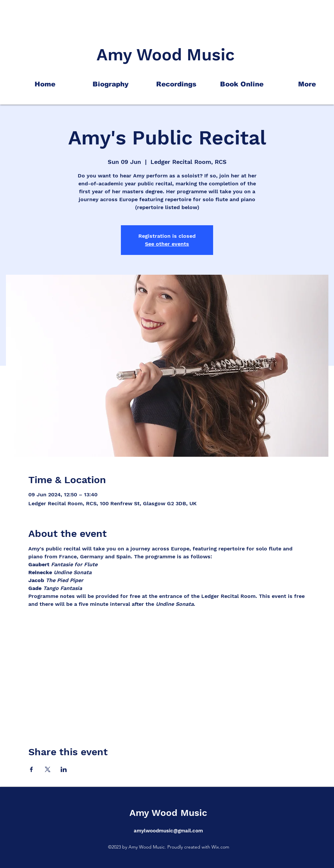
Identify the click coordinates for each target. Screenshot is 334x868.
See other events (167, 244)
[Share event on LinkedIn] (64, 769)
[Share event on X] (48, 769)
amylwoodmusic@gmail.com (168, 831)
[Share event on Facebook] (31, 769)
